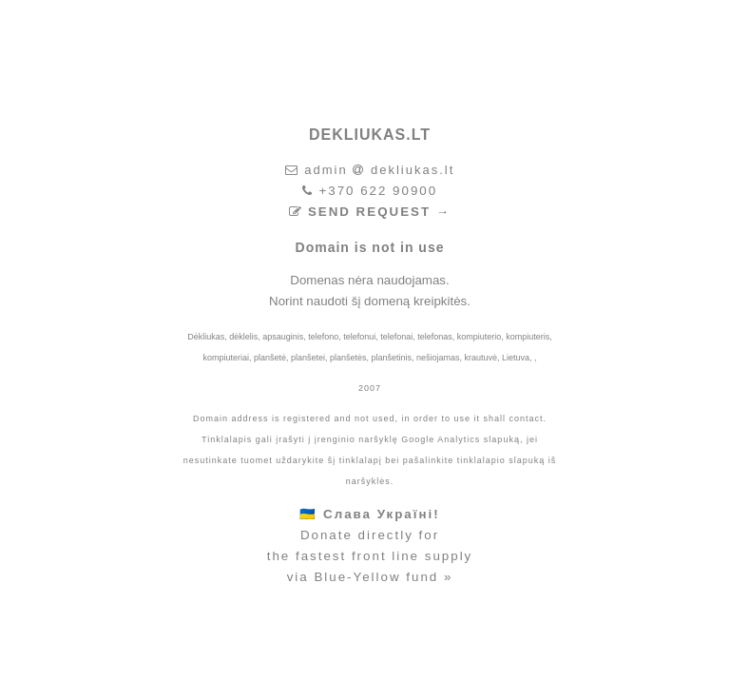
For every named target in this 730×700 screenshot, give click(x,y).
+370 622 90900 (378, 191)
